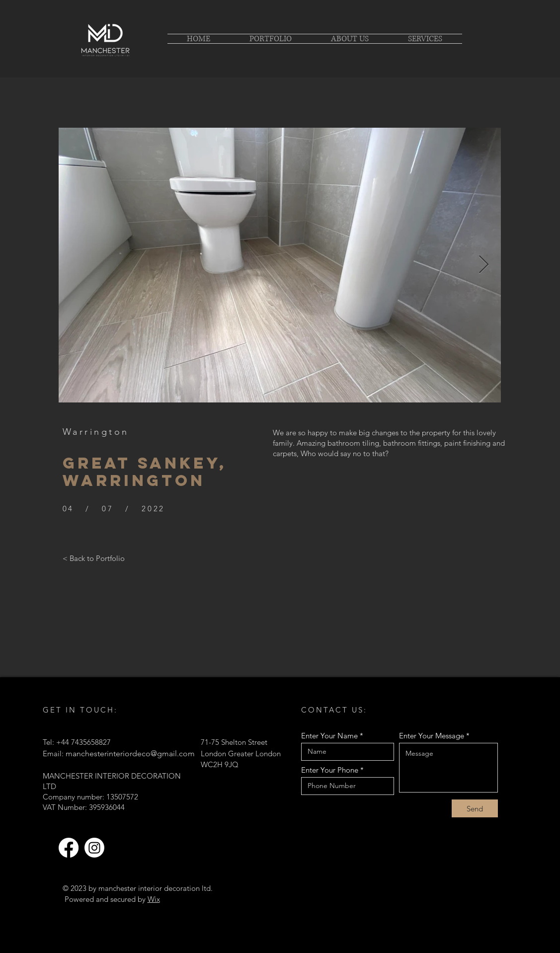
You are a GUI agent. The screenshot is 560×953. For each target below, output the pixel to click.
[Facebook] (69, 848)
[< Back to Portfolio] (94, 558)
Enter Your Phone (330, 770)
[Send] (475, 808)
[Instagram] (94, 848)
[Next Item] (484, 265)
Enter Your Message (432, 736)
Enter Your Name (329, 736)
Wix (154, 899)
